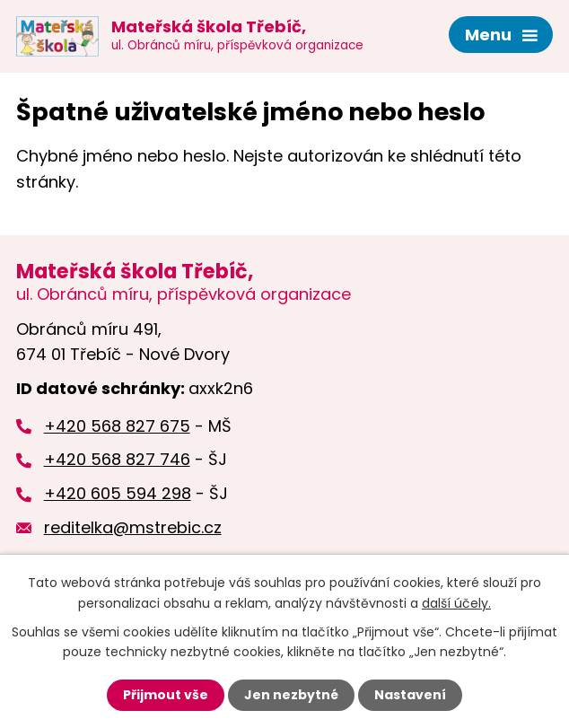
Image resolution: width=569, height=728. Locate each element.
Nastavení (410, 695)
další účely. (456, 602)
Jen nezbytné (291, 695)
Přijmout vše (166, 695)
